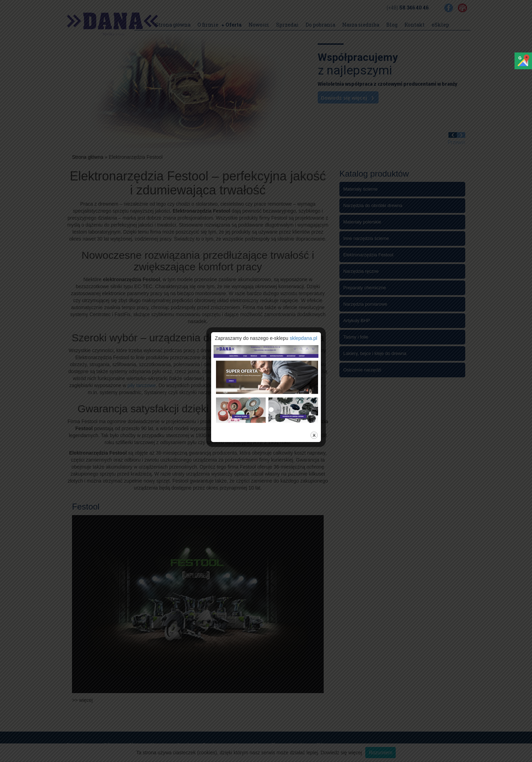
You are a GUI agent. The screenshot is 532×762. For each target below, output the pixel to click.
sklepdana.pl (304, 338)
